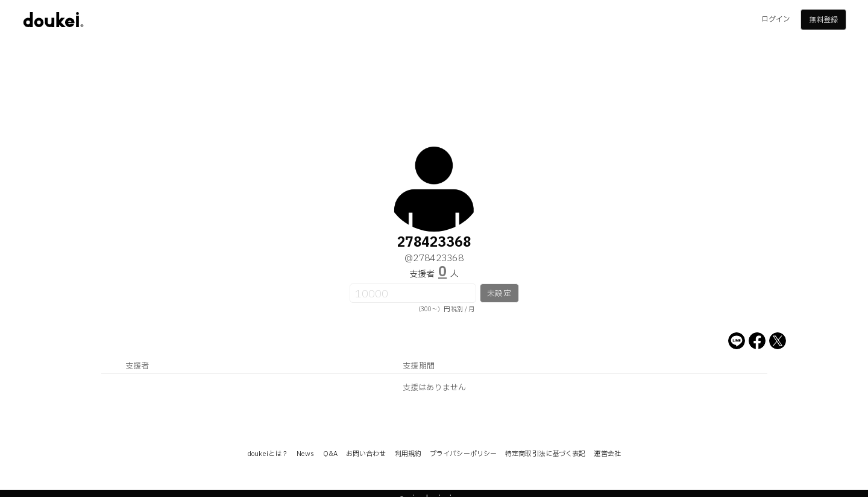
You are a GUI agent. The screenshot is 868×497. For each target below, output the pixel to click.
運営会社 (607, 454)
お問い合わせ (366, 454)
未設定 (499, 294)
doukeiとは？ (268, 454)
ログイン (776, 19)
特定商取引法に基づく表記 (545, 454)
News (305, 454)
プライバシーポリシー (463, 454)
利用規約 (408, 454)
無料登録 (823, 20)
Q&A (330, 454)
